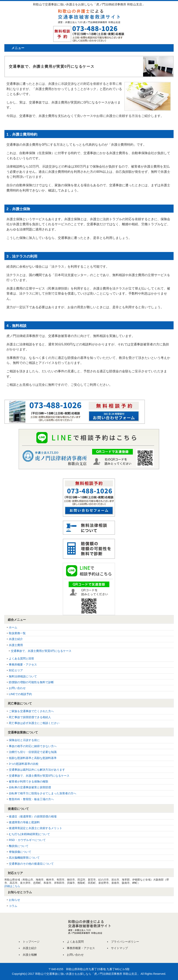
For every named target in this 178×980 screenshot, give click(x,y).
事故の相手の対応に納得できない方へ (33, 746)
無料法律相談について (23, 676)
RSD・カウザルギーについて (27, 840)
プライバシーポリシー (125, 942)
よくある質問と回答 (21, 658)
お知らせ (14, 900)
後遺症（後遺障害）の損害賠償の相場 (33, 816)
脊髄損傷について (20, 852)
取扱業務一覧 (17, 633)
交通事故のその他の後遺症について (31, 864)
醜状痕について (19, 846)
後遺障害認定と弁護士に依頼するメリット (36, 828)
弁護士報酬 (30, 955)
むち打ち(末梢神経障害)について (29, 834)
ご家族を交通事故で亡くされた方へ (31, 711)
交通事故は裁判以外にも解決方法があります (37, 770)
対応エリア (16, 670)
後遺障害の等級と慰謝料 (24, 822)
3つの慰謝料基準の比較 (24, 764)
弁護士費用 (16, 645)
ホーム (13, 627)
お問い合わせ (17, 688)
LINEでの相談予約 (20, 694)
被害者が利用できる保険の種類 (28, 781)
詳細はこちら (12, 886)
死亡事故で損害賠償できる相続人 (30, 717)
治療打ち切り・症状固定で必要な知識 (33, 752)
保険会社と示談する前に (24, 740)
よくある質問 (75, 942)
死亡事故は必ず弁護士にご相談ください (34, 723)
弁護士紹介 (16, 639)
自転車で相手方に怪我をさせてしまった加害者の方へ (43, 793)
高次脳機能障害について (24, 858)
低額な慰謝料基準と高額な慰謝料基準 (33, 758)
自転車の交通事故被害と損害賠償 (30, 787)
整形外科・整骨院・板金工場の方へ (31, 799)
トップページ (31, 942)
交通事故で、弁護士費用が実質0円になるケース (41, 651)
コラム (13, 906)
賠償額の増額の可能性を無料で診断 (31, 682)
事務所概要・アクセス (23, 665)
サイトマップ (119, 948)
